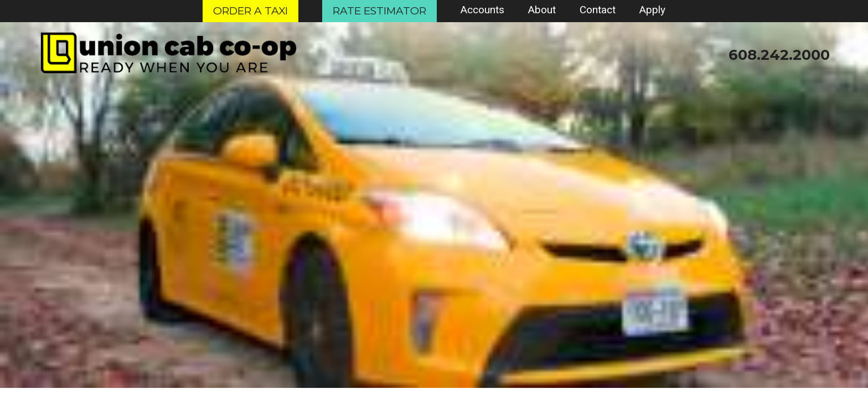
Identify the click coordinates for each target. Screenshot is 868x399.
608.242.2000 (779, 55)
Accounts (482, 10)
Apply (652, 10)
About (542, 10)
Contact (598, 10)
